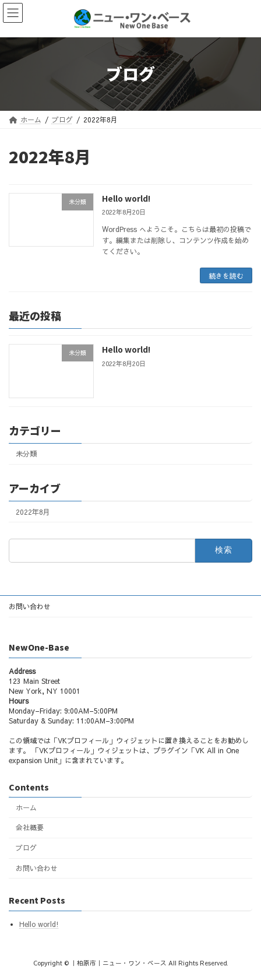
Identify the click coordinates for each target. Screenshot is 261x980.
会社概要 (30, 827)
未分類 (26, 453)
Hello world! (126, 198)
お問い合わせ (30, 606)
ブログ (26, 848)
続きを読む (226, 276)
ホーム (26, 807)
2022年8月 (33, 512)
